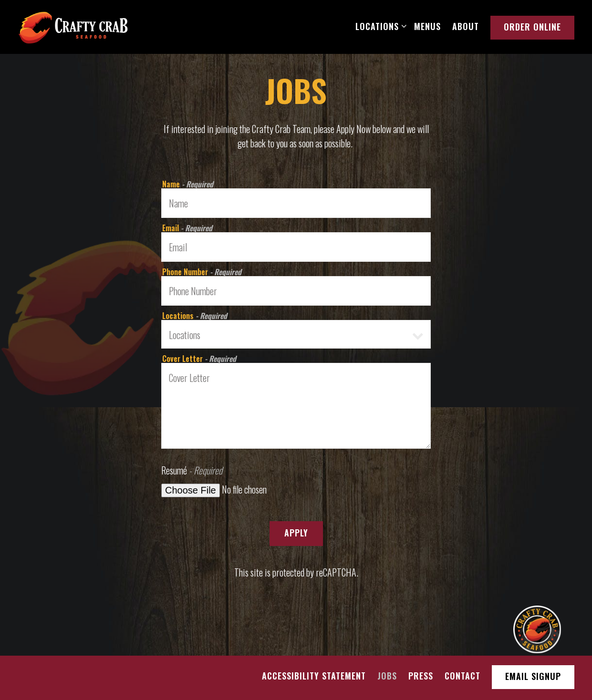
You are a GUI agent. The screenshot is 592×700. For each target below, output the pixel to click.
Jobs (387, 676)
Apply (296, 533)
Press (421, 676)
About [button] (466, 26)
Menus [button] (427, 26)
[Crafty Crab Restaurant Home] (73, 26)
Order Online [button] (532, 27)
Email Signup (533, 676)
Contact (462, 676)
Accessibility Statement (314, 676)
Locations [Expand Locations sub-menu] (379, 26)
